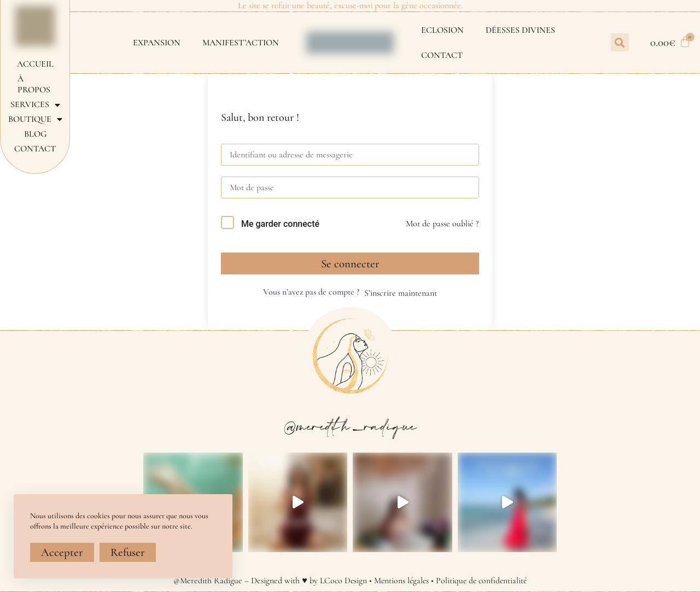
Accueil (35, 64)
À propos (34, 84)
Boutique (35, 119)
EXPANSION (157, 43)
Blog (35, 134)
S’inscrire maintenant (401, 293)
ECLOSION (442, 30)
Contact (442, 55)
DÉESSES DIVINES (520, 30)
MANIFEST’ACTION (241, 43)
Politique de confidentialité (483, 581)
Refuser (128, 552)
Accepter (62, 552)
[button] (620, 42)
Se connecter (350, 264)
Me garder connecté (280, 224)
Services (35, 105)
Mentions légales (401, 581)
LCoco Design (342, 581)
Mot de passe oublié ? (442, 224)
